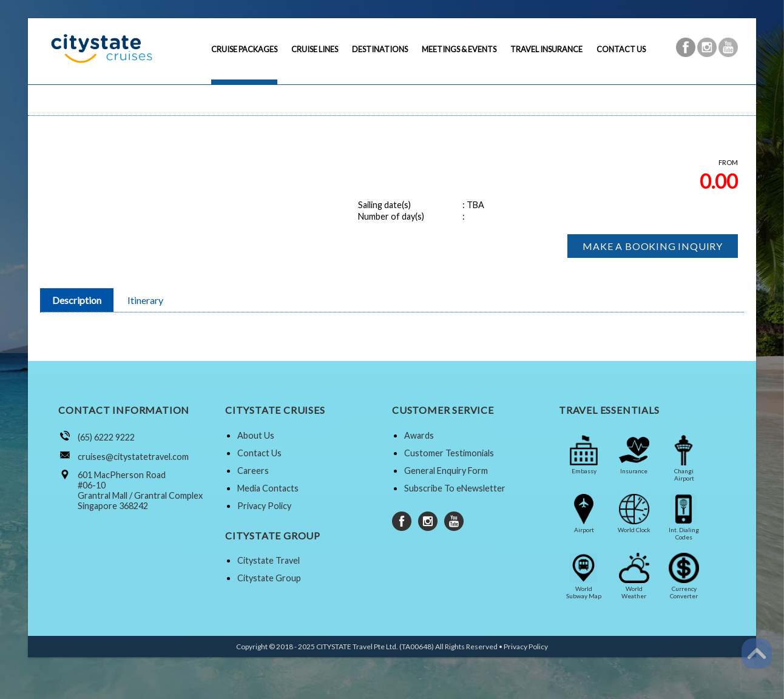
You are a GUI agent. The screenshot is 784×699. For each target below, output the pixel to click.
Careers (253, 471)
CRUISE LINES (315, 49)
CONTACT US (621, 49)
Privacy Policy (264, 506)
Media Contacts (268, 488)
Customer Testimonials (449, 453)
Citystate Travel (269, 560)
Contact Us (259, 453)
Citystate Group (269, 578)
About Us (256, 435)
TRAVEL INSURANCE (546, 49)
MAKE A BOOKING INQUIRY (653, 246)
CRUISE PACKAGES (244, 49)
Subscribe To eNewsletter (455, 488)
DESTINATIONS (380, 49)
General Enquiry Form (446, 471)
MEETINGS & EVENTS (459, 49)
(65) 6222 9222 (106, 437)
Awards (419, 435)
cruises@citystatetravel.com (133, 457)
